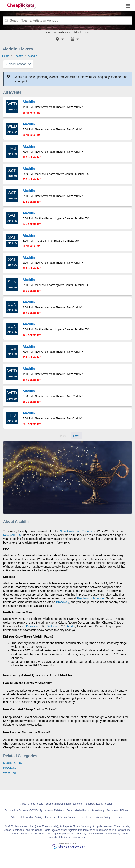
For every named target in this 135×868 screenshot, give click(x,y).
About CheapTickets (32, 804)
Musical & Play (13, 763)
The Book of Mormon (90, 598)
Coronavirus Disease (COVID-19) (23, 810)
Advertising (98, 810)
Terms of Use (85, 817)
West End (9, 773)
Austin (71, 626)
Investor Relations (54, 810)
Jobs (69, 810)
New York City (12, 535)
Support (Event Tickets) (99, 804)
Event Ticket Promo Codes (60, 817)
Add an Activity (34, 817)
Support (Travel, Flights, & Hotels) (64, 804)
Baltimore (53, 626)
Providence (33, 626)
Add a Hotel (17, 817)
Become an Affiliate (117, 810)
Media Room (82, 810)
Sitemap (117, 817)
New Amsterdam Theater (76, 531)
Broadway (63, 602)
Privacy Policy (103, 817)
